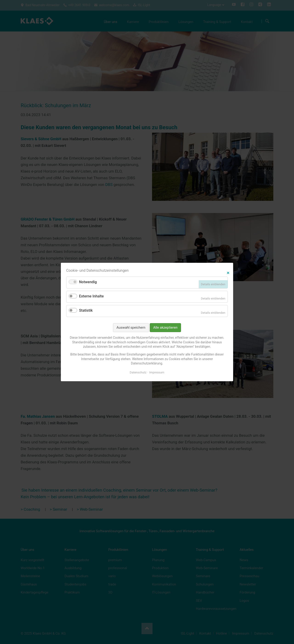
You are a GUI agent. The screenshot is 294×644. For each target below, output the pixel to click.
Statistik (86, 310)
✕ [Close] (228, 272)
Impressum (157, 372)
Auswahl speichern (131, 328)
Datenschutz (138, 372)
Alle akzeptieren (165, 328)
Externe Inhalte (91, 296)
